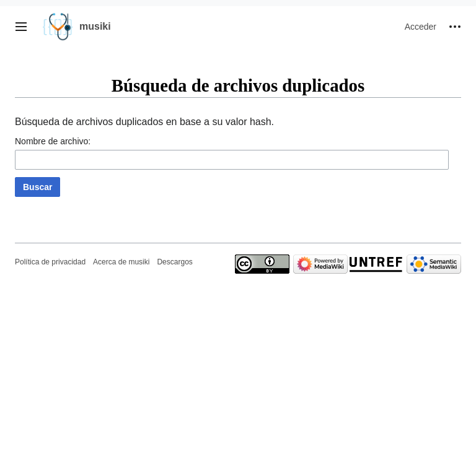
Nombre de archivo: (53, 141)
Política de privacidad (50, 262)
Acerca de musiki (121, 262)
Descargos (174, 262)
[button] (21, 27)
